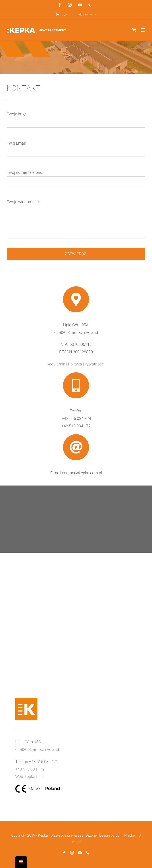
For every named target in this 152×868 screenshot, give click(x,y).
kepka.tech (34, 777)
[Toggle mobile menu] (143, 30)
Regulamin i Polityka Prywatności (76, 364)
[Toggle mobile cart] (134, 30)
